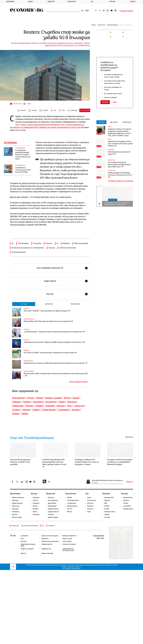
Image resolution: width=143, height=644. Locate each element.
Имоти (110, 139)
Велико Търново (53, 398)
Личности (90, 506)
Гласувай (105, 102)
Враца (76, 398)
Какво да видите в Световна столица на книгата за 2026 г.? (120, 175)
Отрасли (35, 500)
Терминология (128, 498)
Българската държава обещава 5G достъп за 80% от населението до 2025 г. (23, 155)
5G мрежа (37, 243)
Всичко (125, 494)
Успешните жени (110, 512)
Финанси (36, 509)
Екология (51, 515)
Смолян (26, 410)
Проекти (112, 2)
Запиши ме (129, 482)
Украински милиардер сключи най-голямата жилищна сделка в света (120, 144)
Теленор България (19, 252)
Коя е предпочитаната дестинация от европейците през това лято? (119, 164)
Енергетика (16, 506)
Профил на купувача (27, 549)
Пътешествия (111, 160)
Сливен (16, 410)
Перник (29, 406)
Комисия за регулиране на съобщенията (28, 248)
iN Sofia (107, 509)
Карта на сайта (67, 539)
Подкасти (107, 500)
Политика (26, 340)
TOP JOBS (107, 517)
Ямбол (25, 413)
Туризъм (15, 515)
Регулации (26, 329)
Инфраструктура (17, 503)
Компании (26, 309)
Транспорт (15, 509)
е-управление (72, 503)
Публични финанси (29, 319)
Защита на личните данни (50, 536)
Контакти (24, 541)
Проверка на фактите (69, 536)
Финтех (70, 512)
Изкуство (90, 509)
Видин (67, 398)
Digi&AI (69, 498)
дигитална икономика (31, 526)
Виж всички (129, 437)
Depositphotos (76, 568)
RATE (106, 503)
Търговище (64, 410)
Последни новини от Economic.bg (121, 181)
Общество (51, 2)
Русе (69, 406)
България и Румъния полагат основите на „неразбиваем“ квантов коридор (120, 462)
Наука (89, 498)
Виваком (66, 243)
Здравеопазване (53, 509)
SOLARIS (107, 515)
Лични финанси (53, 500)
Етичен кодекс (67, 541)
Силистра (79, 406)
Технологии (71, 2)
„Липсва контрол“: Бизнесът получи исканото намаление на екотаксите (54, 332)
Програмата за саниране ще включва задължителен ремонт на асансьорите (56, 363)
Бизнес (31, 2)
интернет (52, 526)
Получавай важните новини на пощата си (107, 480)
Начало (94, 25)
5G (13, 243)
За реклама (24, 536)
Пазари (35, 506)
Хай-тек (70, 509)
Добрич (27, 402)
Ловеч (62, 402)
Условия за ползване (69, 544)
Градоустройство (28, 361)
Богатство (90, 503)
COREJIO (107, 506)
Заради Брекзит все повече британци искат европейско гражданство (117, 204)
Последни (24, 304)
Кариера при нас (47, 544)
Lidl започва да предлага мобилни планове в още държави (20, 462)
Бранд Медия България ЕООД (28, 545)
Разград (61, 406)
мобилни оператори (68, 248)
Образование (52, 506)
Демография (113, 200)
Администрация (53, 517)
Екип (22, 539)
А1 (57, 243)
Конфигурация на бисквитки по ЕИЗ (68, 550)
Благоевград (19, 398)
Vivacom (49, 243)
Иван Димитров (81, 243)
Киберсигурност (72, 506)
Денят (109, 127)
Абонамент (45, 539)
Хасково (76, 410)
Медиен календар (47, 553)
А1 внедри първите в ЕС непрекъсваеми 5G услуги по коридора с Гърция (87, 462)
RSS (46, 482)
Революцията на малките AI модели (119, 153)
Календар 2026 (109, 498)
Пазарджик (18, 406)
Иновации (36, 503)
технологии (15, 526)
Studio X (78, 567)
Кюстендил (51, 402)
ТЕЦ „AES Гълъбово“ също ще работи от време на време (47, 311)
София (36, 410)
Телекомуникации (112, 25)
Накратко (126, 500)
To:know (126, 503)
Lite (92, 2)
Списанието (111, 150)
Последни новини (126, 11)
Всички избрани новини (79, 382)
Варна (40, 398)
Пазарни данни (128, 509)
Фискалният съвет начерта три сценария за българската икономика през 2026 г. (56, 375)
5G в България (10, 142)
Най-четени (49, 304)
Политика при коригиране (50, 541)
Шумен (16, 413)
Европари (15, 500)
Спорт (89, 512)
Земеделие (16, 512)
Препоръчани (75, 304)
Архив (115, 102)
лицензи (52, 248)
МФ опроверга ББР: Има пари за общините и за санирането (48, 321)
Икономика (10, 2)
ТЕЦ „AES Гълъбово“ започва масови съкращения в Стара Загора (50, 353)
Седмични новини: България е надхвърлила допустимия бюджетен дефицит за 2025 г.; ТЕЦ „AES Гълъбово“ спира (120, 132)
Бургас (31, 398)
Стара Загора (49, 410)
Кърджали (38, 402)
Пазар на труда (17, 517)
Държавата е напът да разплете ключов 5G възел (23, 170)
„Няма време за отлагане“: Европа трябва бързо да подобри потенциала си (54, 342)
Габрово (16, 402)
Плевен (39, 406)
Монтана (72, 402)
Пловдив (50, 406)
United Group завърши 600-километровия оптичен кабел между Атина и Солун (54, 463)
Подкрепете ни (46, 549)
